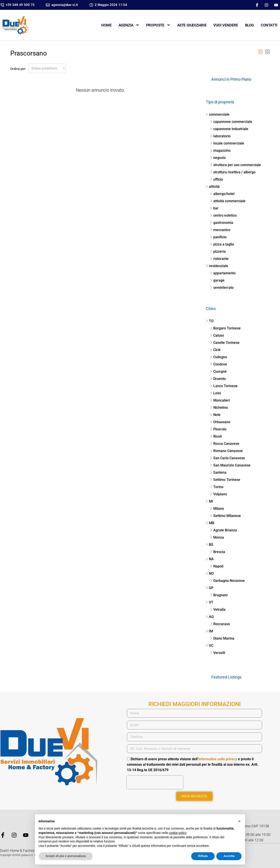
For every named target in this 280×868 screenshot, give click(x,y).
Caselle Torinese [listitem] (225, 343)
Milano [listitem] (217, 509)
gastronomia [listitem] (222, 223)
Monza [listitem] (217, 537)
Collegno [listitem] (219, 357)
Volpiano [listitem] (219, 494)
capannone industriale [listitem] (229, 129)
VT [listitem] (210, 602)
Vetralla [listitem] (218, 610)
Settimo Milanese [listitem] (226, 516)
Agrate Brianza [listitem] (224, 530)
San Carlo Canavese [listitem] (228, 458)
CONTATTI (269, 25)
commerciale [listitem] (218, 114)
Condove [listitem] (219, 364)
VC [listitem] (210, 646)
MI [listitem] (209, 501)
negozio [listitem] (218, 158)
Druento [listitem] (218, 379)
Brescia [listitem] (218, 552)
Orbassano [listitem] (220, 422)
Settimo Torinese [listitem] (225, 480)
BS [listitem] (210, 545)
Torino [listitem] (217, 487)
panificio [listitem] (218, 237)
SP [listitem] (210, 588)
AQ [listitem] (210, 617)
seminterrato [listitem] (222, 288)
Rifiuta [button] (203, 856)
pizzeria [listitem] (218, 251)
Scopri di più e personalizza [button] (66, 856)
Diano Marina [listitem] (222, 638)
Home (106, 25)
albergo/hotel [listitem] (222, 194)
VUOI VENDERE (226, 25)
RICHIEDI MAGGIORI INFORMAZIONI (194, 704)
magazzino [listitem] (220, 150)
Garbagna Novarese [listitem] (227, 581)
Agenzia (129, 25)
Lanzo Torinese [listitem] (224, 386)
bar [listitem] (214, 208)
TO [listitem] (210, 321)
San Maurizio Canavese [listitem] (230, 465)
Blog (249, 25)
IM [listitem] (209, 631)
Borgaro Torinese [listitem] (225, 328)
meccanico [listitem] (220, 230)
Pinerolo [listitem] (218, 429)
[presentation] (155, 782)
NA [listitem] (210, 559)
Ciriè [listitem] (215, 350)
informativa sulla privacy (218, 759)
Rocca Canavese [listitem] (225, 444)
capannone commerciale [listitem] (231, 122)
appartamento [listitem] (223, 273)
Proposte (158, 25)
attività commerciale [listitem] (228, 201)
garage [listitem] (217, 280)
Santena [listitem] (218, 472)
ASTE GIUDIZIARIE (192, 25)
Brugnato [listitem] (219, 595)
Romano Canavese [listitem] (227, 451)
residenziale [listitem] (217, 266)
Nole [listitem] (215, 415)
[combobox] (47, 68)
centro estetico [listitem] (223, 215)
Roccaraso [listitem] (220, 624)
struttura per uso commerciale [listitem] (236, 165)
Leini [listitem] (216, 393)
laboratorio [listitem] (220, 136)
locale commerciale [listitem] (227, 143)
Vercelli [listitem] (218, 653)
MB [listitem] (210, 523)
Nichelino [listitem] (219, 408)
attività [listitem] (213, 187)
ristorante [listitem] (219, 259)
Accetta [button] (229, 856)
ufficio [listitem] (217, 179)
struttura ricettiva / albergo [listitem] (233, 172)
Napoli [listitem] (217, 566)
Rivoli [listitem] (216, 436)
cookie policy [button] (178, 833)
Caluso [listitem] (217, 335)
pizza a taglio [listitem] (222, 244)
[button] (261, 52)
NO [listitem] (210, 573)
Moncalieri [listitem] (220, 400)
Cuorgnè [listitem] (218, 371)
